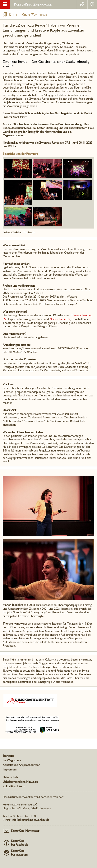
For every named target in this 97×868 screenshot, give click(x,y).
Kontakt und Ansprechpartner (21, 765)
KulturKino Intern (14, 786)
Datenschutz (10, 777)
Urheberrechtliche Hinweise (20, 782)
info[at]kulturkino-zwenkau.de (31, 820)
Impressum (10, 769)
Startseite (8, 756)
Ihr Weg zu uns (12, 760)
